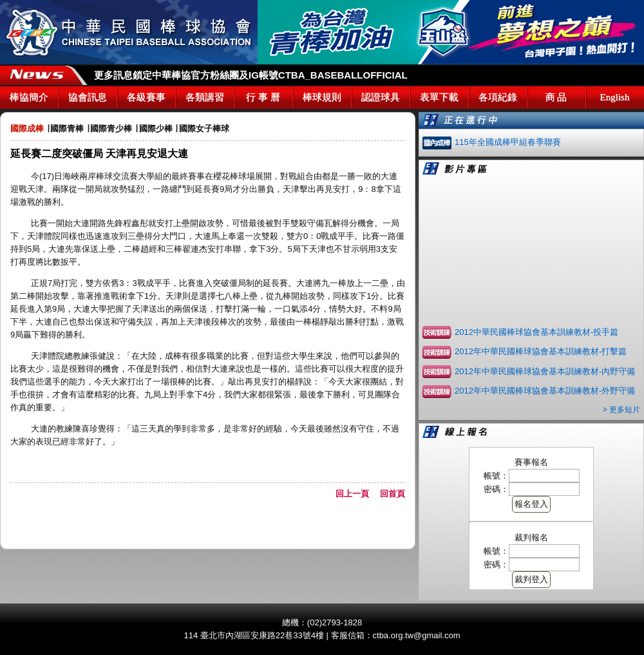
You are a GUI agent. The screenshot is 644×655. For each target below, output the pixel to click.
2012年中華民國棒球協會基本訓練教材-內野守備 (545, 371)
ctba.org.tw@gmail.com (417, 635)
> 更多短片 (621, 410)
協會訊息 (88, 97)
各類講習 (205, 97)
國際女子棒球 (204, 128)
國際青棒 (67, 128)
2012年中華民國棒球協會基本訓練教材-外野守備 (545, 391)
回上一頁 (356, 494)
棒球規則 (322, 97)
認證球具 (381, 97)
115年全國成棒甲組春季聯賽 (508, 142)
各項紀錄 (498, 97)
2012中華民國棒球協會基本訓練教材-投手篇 (536, 332)
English (615, 97)
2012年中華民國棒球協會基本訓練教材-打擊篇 (541, 351)
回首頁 (393, 494)
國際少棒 (156, 128)
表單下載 (439, 97)
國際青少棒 (111, 128)
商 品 (556, 97)
